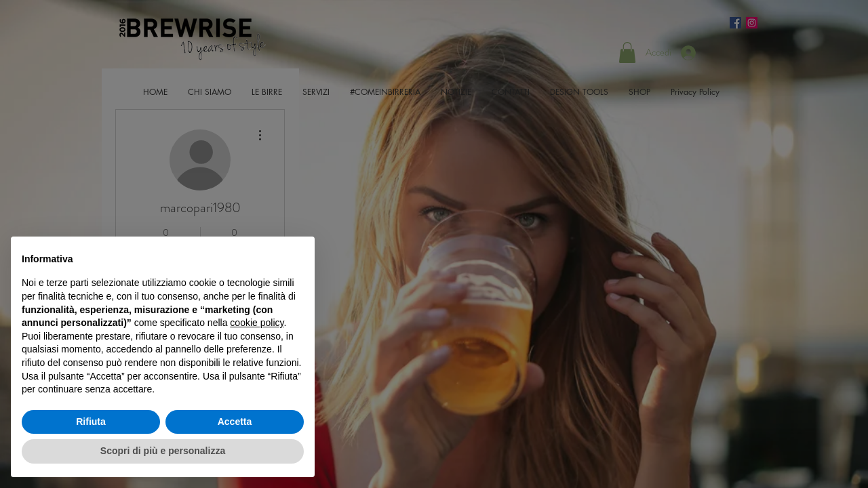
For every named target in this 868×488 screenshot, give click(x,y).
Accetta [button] (235, 422)
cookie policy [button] (257, 323)
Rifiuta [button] (91, 422)
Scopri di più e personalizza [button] (163, 451)
